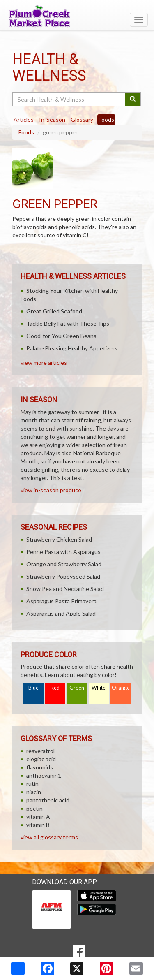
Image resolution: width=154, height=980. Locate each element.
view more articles (44, 363)
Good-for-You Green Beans (61, 336)
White (99, 688)
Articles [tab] (24, 119)
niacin (34, 792)
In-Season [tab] (52, 119)
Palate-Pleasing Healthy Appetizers (72, 348)
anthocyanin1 (44, 775)
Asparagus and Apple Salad (61, 613)
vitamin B (38, 825)
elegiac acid (41, 759)
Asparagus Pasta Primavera (61, 601)
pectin (34, 808)
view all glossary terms (49, 837)
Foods (26, 132)
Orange (121, 688)
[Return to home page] (77, 16)
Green (77, 688)
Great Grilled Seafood (54, 311)
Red (55, 688)
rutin (32, 784)
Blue (33, 688)
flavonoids (40, 767)
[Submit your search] (133, 99)
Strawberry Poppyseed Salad (63, 576)
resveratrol (40, 751)
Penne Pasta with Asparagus (63, 552)
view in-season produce (51, 490)
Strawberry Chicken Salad (59, 539)
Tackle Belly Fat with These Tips (68, 323)
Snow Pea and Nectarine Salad (65, 589)
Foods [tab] (106, 119)
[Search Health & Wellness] (69, 99)
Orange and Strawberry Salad (64, 564)
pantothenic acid (48, 800)
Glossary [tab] (82, 119)
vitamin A (38, 817)
